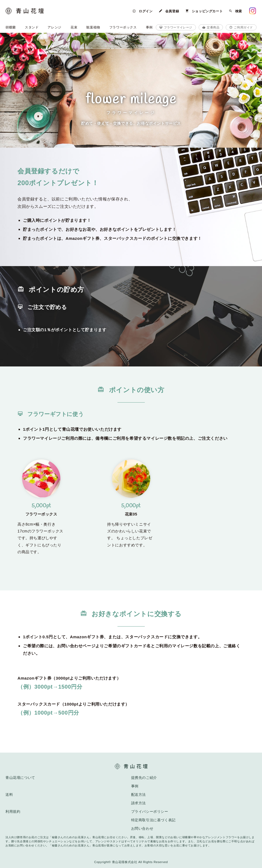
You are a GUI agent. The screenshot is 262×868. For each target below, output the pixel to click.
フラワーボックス (123, 27)
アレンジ (54, 27)
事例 (149, 27)
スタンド (32, 27)
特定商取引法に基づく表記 (153, 820)
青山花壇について (20, 778)
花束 (74, 27)
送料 (9, 795)
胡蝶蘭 (11, 27)
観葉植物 (93, 27)
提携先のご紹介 (144, 778)
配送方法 (139, 795)
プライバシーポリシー (150, 812)
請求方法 (139, 803)
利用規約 (13, 812)
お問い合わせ (142, 828)
